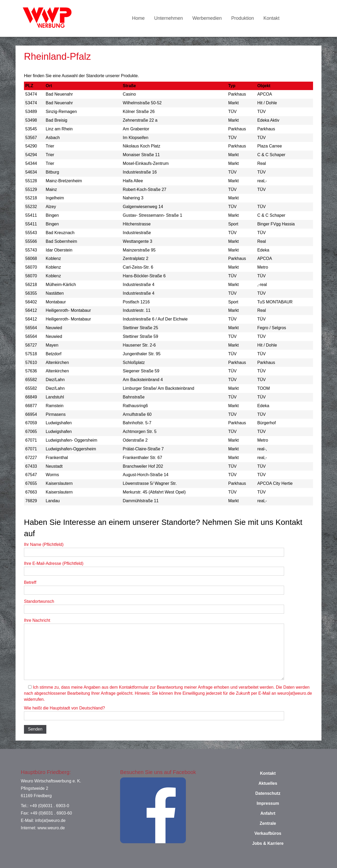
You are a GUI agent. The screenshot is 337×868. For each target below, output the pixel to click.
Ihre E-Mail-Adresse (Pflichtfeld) (154, 568)
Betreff (154, 587)
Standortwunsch (154, 606)
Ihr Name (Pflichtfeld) (154, 549)
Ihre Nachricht (154, 649)
